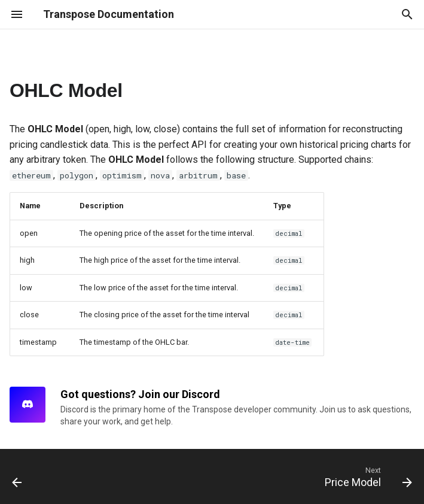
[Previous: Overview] (18, 476)
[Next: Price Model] (366, 476)
